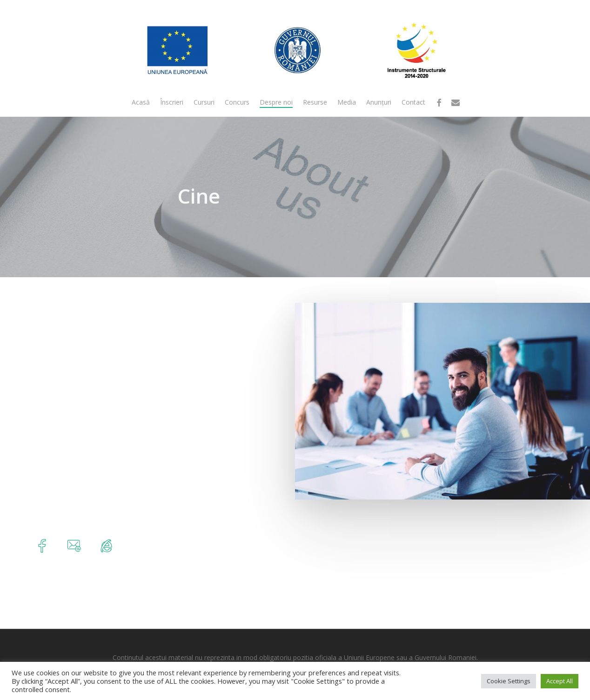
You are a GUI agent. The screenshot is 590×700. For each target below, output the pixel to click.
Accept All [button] (560, 681)
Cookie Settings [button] (509, 681)
